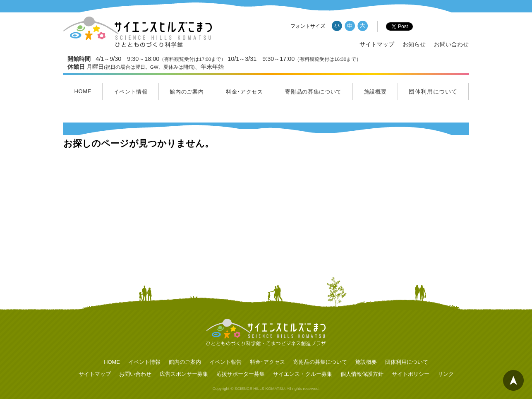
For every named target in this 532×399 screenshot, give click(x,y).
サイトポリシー (411, 374)
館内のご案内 (187, 92)
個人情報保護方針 (362, 374)
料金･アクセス (244, 92)
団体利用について (433, 91)
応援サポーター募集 (241, 374)
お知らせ (414, 44)
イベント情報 (131, 92)
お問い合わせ (451, 44)
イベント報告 (225, 362)
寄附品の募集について (313, 92)
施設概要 (375, 92)
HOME (83, 91)
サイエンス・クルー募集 (303, 374)
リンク (446, 374)
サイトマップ (377, 44)
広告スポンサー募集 (184, 374)
